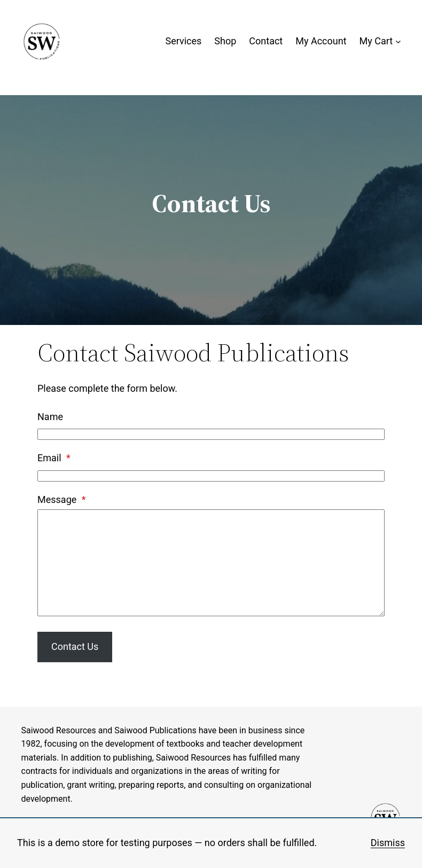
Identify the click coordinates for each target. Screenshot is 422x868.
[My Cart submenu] (398, 41)
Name (50, 417)
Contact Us (75, 646)
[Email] (211, 476)
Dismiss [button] (388, 843)
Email (54, 458)
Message (62, 499)
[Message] (211, 563)
